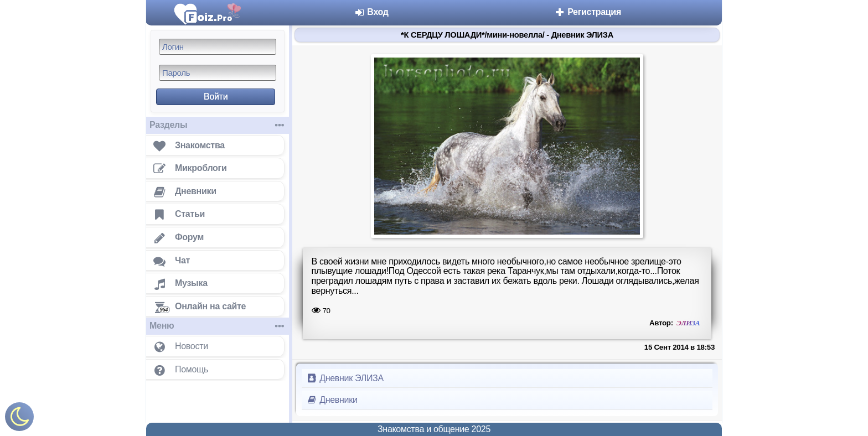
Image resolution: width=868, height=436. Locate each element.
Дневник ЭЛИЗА (345, 378)
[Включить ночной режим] (19, 419)
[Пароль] (218, 73)
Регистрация (588, 12)
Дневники (332, 400)
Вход (371, 12)
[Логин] (218, 47)
